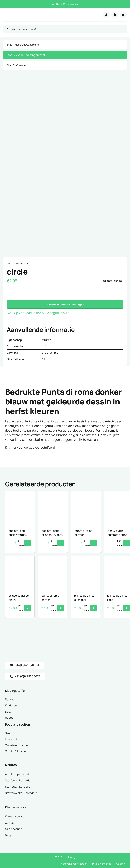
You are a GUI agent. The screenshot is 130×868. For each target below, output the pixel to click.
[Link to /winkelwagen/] (115, 15)
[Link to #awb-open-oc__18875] (123, 15)
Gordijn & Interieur (17, 751)
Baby (8, 712)
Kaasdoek (11, 739)
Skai (8, 733)
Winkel (20, 263)
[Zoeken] (8, 29)
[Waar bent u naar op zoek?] (65, 29)
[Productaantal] (21, 294)
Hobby (9, 718)
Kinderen (11, 705)
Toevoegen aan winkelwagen (65, 304)
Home (10, 263)
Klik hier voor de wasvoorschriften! (30, 447)
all (43, 359)
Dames (9, 699)
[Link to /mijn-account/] (106, 15)
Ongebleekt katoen (17, 745)
